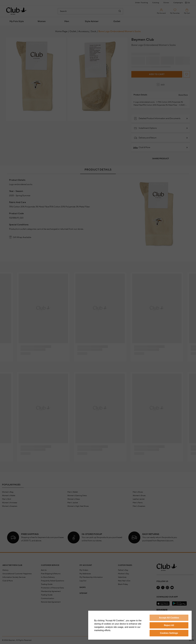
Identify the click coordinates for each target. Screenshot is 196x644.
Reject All (169, 625)
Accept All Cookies (169, 618)
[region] (140, 625)
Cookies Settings (169, 633)
